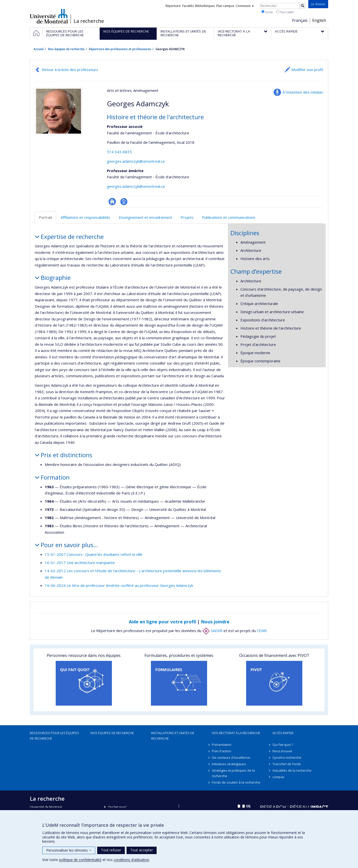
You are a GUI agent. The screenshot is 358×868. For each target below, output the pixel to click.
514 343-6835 (119, 152)
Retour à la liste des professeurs (70, 70)
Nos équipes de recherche (66, 49)
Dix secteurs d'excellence (231, 757)
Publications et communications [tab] (229, 217)
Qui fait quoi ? (283, 745)
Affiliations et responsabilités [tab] (86, 217)
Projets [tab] (187, 217)
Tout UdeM (285, 12)
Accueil (39, 49)
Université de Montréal (49, 16)
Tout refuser (111, 850)
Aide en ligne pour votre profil (162, 622)
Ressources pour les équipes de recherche (54, 736)
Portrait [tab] (45, 217)
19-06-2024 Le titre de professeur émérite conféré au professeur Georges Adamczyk (119, 585)
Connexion (245, 6)
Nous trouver (282, 751)
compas (278, 777)
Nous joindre (215, 622)
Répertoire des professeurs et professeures (120, 49)
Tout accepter (142, 850)
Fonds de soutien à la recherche (236, 782)
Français (300, 20)
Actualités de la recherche (292, 770)
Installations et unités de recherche (173, 736)
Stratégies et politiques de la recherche (233, 773)
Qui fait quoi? (117, 807)
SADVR (212, 631)
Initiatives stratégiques (229, 764)
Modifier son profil (307, 70)
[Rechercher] (303, 6)
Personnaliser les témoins (69, 850)
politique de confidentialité (80, 860)
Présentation (222, 745)
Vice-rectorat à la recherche (236, 733)
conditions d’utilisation (131, 860)
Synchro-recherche (287, 757)
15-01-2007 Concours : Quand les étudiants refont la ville (94, 554)
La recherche (89, 21)
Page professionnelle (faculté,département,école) (124, 202)
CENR (262, 631)
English (319, 20)
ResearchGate (112, 202)
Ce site (267, 12)
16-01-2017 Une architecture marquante (80, 563)
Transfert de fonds (287, 764)
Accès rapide (283, 733)
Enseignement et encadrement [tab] (145, 217)
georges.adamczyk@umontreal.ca (136, 161)
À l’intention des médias (303, 92)
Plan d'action (222, 751)
